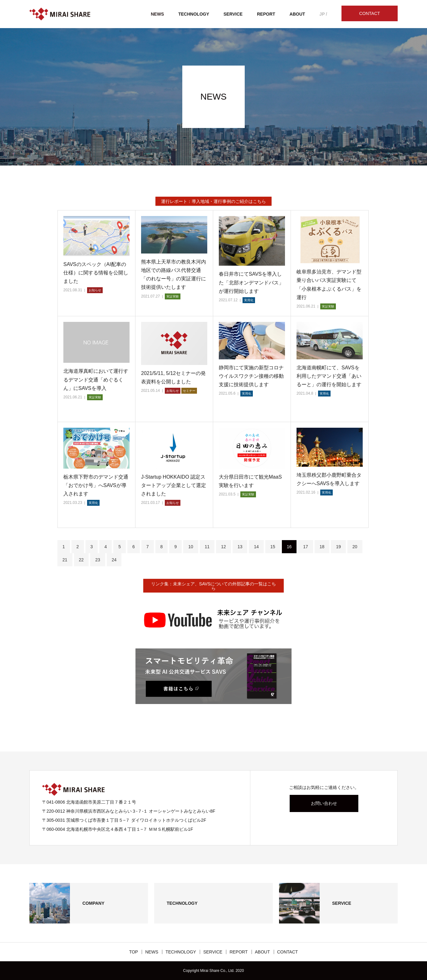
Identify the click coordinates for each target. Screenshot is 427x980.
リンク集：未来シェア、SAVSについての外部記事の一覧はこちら (213, 586)
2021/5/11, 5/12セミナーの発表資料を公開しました (173, 377)
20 (355, 547)
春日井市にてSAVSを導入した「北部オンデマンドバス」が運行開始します (251, 282)
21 (65, 560)
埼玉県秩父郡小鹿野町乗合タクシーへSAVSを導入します (329, 479)
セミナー (189, 391)
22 (81, 560)
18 (322, 547)
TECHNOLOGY (194, 14)
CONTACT (370, 13)
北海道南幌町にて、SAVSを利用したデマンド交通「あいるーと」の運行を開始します (329, 376)
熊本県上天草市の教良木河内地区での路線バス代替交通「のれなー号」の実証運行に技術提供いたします (174, 275)
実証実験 (173, 296)
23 (98, 560)
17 (306, 547)
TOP (134, 952)
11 (207, 547)
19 (338, 547)
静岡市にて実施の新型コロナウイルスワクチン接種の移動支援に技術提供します (251, 376)
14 (256, 547)
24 (114, 560)
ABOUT (297, 14)
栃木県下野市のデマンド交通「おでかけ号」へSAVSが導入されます (96, 485)
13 (240, 547)
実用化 (249, 300)
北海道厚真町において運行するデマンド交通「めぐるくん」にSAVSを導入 (96, 379)
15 (273, 547)
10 (191, 547)
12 (223, 547)
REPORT (266, 14)
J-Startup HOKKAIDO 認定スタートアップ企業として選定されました (174, 485)
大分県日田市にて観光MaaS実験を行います (250, 481)
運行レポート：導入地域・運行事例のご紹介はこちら (213, 201)
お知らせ (95, 290)
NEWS (157, 14)
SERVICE (233, 14)
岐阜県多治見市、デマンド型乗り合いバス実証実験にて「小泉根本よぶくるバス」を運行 (329, 285)
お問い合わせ (324, 803)
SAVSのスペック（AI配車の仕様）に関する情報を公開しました (96, 273)
